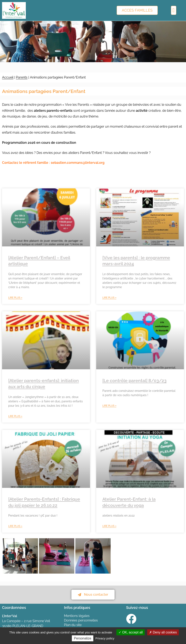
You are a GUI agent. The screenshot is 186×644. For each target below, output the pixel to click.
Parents (22, 77)
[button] (174, 10)
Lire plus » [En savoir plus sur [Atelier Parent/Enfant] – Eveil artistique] (15, 298)
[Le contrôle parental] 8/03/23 (134, 381)
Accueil (8, 77)
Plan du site (73, 625)
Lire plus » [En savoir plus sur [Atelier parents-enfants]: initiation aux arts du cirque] (15, 416)
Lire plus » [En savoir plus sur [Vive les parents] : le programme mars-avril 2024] (109, 298)
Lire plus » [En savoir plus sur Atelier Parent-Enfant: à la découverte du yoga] (109, 526)
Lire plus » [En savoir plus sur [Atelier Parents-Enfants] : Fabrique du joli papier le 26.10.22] (15, 526)
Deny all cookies (163, 632)
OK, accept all (131, 632)
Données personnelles (81, 620)
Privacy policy (105, 638)
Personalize (83, 638)
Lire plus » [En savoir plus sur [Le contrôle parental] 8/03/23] (109, 406)
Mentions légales (77, 616)
